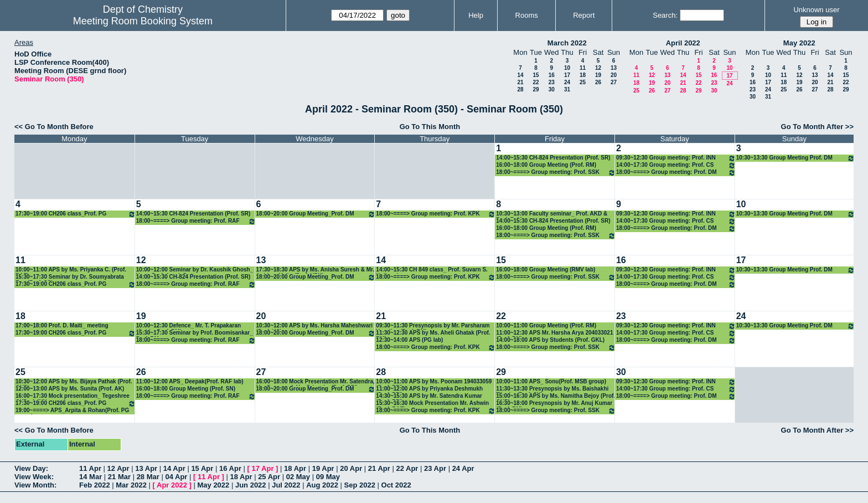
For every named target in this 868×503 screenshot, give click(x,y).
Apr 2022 (172, 485)
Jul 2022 (286, 485)
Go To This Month (430, 127)
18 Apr (295, 468)
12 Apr (118, 468)
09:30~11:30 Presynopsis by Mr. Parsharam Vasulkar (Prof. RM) (433, 326)
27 (614, 82)
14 (520, 75)
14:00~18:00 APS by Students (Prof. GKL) (550, 340)
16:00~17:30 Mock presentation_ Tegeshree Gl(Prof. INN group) (73, 396)
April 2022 (683, 43)
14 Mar (91, 477)
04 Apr (176, 477)
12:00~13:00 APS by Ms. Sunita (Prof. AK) (70, 389)
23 (552, 82)
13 (614, 68)
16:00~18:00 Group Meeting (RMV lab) (546, 270)
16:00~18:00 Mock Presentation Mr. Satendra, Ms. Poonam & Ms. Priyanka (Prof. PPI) (316, 382)
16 (552, 75)
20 (614, 75)
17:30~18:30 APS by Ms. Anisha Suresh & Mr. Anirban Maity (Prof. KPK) (316, 270)
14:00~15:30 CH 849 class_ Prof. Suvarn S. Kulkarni (432, 270)
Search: (665, 15)
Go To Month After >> (817, 127)
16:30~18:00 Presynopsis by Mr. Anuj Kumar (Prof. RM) (554, 404)
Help (476, 15)
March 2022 (567, 43)
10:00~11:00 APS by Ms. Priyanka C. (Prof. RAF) (71, 270)
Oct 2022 (396, 485)
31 (567, 89)
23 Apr (435, 468)
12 (598, 68)
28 (520, 89)
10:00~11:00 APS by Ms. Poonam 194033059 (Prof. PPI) (434, 382)
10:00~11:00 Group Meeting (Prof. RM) (546, 325)
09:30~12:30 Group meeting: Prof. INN (676, 158)
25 (583, 82)
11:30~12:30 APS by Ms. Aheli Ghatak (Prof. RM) (433, 333)
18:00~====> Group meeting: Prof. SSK (556, 173)
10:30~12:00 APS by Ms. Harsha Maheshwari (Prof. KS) (315, 326)
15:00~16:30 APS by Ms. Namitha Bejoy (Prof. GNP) (556, 396)
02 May (298, 477)
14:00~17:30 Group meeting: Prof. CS (676, 165)
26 (598, 82)
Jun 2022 (251, 485)
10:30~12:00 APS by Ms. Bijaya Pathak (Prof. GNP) (74, 382)
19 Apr (323, 468)
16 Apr (230, 468)
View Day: (31, 468)
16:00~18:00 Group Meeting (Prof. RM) (546, 165)
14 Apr (174, 468)
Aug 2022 (322, 485)
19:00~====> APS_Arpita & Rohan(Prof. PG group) (72, 411)
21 (520, 82)
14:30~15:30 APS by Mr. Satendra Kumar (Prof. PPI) (429, 396)
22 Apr (407, 468)
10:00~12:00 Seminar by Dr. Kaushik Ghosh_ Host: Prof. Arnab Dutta (195, 270)
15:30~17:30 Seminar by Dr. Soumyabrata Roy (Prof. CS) (70, 277)
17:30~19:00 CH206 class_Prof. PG (76, 214)
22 (536, 82)
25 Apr (269, 477)
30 (552, 89)
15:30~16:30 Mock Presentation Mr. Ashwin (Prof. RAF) (432, 404)
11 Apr (90, 468)
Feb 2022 (95, 485)
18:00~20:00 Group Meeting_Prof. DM (316, 214)
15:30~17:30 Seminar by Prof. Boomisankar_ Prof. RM (195, 333)
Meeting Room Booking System (143, 21)
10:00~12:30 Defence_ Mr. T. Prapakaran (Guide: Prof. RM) (188, 326)
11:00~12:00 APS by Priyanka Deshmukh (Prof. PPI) (429, 389)
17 (567, 75)
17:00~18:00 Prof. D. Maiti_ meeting (62, 325)
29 (536, 89)
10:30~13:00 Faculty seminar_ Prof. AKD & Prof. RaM (552, 214)
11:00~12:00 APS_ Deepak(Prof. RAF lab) (190, 381)
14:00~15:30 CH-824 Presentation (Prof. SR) (553, 158)
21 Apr (379, 468)
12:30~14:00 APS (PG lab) (409, 340)
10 (567, 68)
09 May (328, 477)
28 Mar (148, 477)
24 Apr (463, 468)
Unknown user (816, 10)
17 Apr (263, 468)
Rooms (527, 15)
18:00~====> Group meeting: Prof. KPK (436, 214)
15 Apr (202, 468)
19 (598, 75)
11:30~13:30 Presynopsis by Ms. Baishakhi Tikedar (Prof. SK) (552, 389)
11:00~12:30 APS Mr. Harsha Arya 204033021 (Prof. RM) (554, 333)
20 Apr (351, 468)
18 (583, 75)
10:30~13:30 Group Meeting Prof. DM (795, 158)
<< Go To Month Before (54, 127)
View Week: (34, 477)
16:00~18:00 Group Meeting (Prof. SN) (186, 389)
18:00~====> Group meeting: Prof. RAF (196, 221)
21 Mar (119, 477)
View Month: (35, 485)
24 (567, 82)
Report (584, 15)
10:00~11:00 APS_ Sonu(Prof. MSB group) (551, 381)
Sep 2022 (360, 485)
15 (536, 75)
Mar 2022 (131, 485)
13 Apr (146, 468)
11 (583, 68)
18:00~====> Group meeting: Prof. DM (676, 173)
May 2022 (799, 43)
